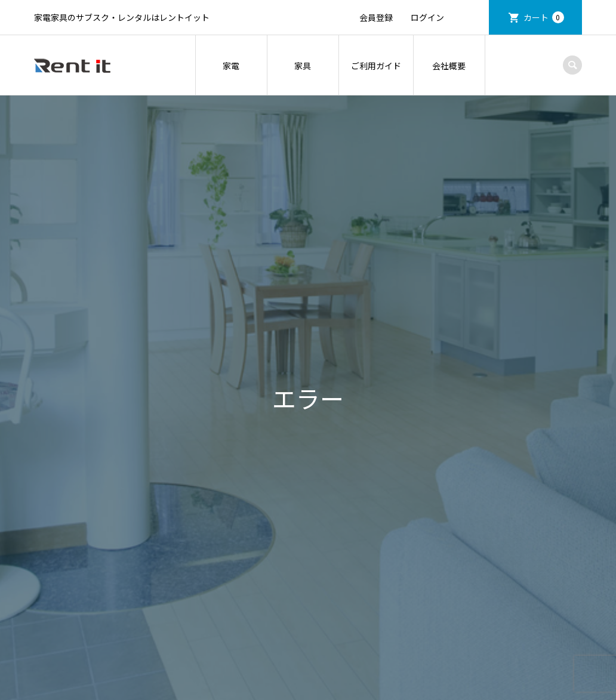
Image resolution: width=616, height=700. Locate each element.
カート (544, 17)
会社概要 (449, 66)
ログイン (427, 17)
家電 (231, 66)
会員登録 (376, 17)
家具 (303, 66)
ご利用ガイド (376, 66)
